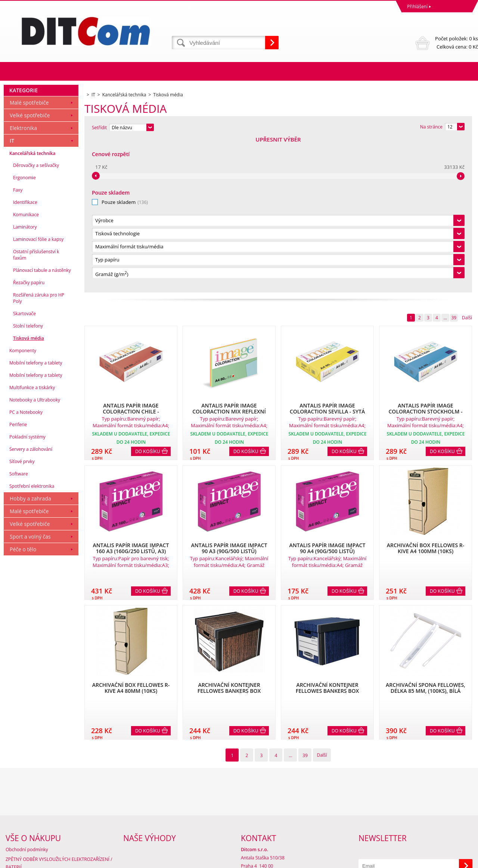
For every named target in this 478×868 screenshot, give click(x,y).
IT (12, 294)
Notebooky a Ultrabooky (35, 554)
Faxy (18, 344)
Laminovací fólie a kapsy (38, 393)
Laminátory (25, 381)
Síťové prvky (22, 615)
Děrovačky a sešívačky (36, 319)
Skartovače (24, 467)
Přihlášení (417, 7)
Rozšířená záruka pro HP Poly (39, 452)
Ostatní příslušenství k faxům (36, 409)
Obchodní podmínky (27, 798)
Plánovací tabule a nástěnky (42, 424)
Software (19, 628)
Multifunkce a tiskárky (32, 541)
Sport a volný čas (30, 690)
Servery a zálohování (31, 603)
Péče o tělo (23, 703)
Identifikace (25, 356)
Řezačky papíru (29, 436)
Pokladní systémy (27, 591)
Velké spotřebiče (30, 269)
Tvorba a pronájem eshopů (420, 860)
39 (454, 164)
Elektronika (23, 282)
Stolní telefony (28, 480)
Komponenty (23, 504)
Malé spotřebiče (29, 256)
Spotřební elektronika (32, 640)
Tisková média (29, 492)
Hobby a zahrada (30, 652)
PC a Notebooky (26, 566)
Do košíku (148, 298)
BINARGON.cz (464, 860)
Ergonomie (24, 331)
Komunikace (26, 368)
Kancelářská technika (32, 307)
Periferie (18, 578)
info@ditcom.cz (257, 831)
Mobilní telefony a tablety (36, 517)
